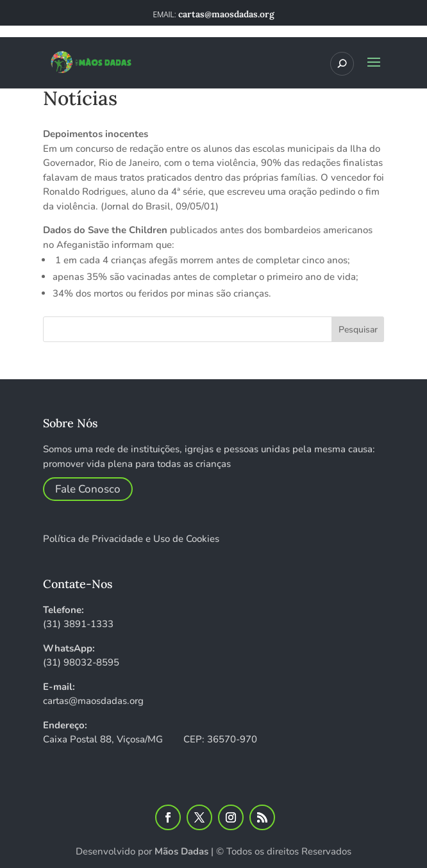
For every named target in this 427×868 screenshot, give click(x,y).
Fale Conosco (88, 489)
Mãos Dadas (181, 851)
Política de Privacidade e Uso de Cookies (131, 539)
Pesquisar (358, 330)
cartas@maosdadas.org (93, 701)
